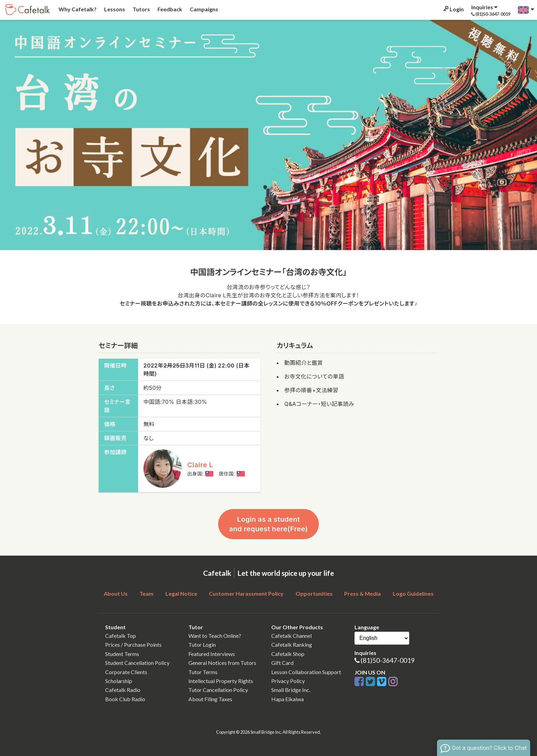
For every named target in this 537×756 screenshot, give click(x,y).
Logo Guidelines (413, 593)
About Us (116, 593)
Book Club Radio (125, 699)
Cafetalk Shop (288, 654)
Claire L (200, 465)
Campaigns (203, 9)
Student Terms (122, 654)
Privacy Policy (288, 681)
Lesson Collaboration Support (306, 672)
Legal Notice (181, 593)
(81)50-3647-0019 (388, 660)
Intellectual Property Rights (221, 681)
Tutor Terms (203, 672)
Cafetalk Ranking (292, 645)
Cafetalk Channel (291, 636)
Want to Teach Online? (215, 636)
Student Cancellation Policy (137, 663)
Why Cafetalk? (77, 9)
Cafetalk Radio (123, 690)
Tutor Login (202, 645)
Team (146, 593)
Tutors (141, 9)
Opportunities (314, 593)
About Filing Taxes (210, 699)
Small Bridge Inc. (291, 690)
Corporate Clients (126, 672)
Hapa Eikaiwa (288, 699)
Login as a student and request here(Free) (268, 524)
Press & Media (363, 593)
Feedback (169, 9)
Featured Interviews (212, 654)
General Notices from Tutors (222, 663)
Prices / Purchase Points (133, 645)
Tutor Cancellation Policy (218, 690)
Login (453, 9)
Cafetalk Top (121, 636)
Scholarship (119, 681)
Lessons (114, 9)
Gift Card (282, 663)
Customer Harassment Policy (246, 593)
